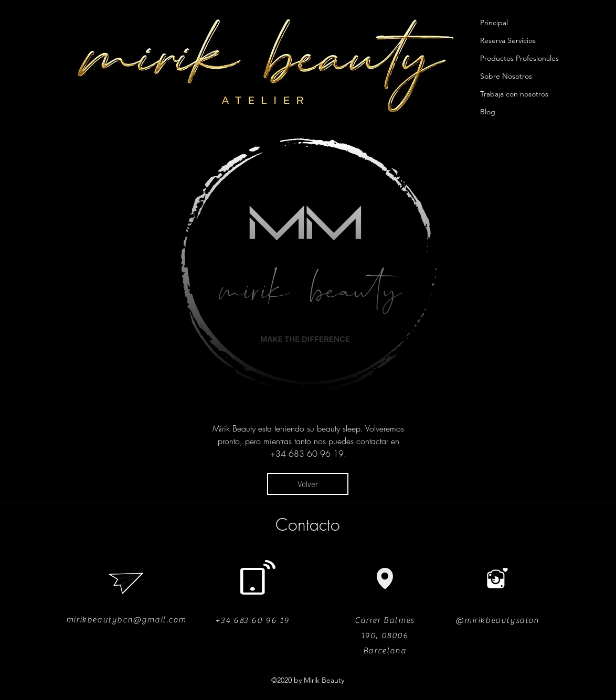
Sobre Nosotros (506, 76)
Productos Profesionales (519, 58)
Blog (488, 112)
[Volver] (308, 484)
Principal (494, 23)
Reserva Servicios (508, 40)
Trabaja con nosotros (514, 94)
